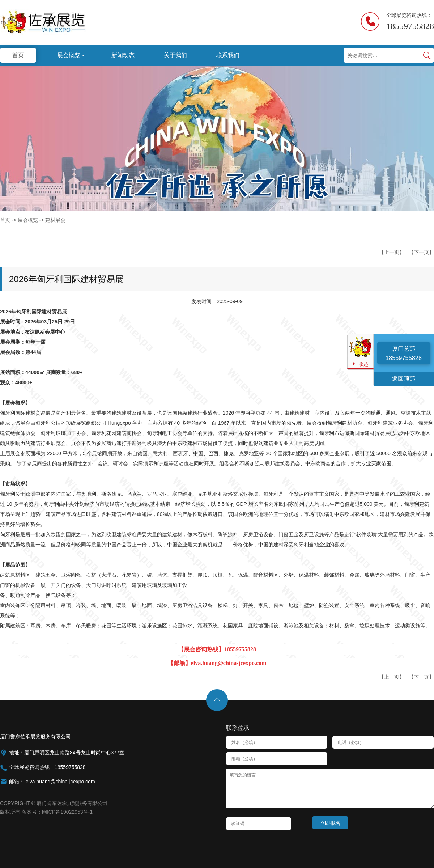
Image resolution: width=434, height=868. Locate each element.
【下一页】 (421, 252)
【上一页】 (392, 252)
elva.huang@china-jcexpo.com (60, 782)
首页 (5, 220)
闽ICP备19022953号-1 (67, 812)
